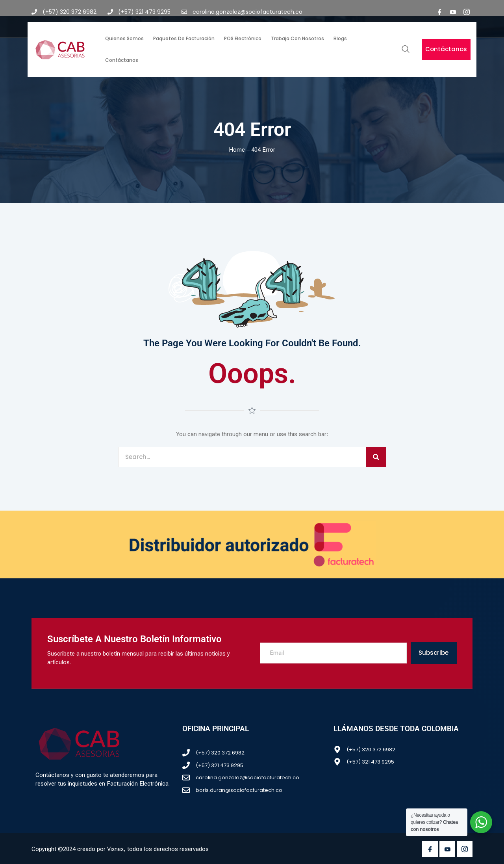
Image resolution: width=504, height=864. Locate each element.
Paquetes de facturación (184, 38)
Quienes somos (124, 38)
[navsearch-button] (406, 50)
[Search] (376, 457)
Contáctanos (122, 60)
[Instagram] (467, 12)
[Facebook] (440, 12)
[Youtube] (447, 849)
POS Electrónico (243, 38)
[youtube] (453, 12)
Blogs (340, 38)
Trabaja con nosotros (297, 38)
